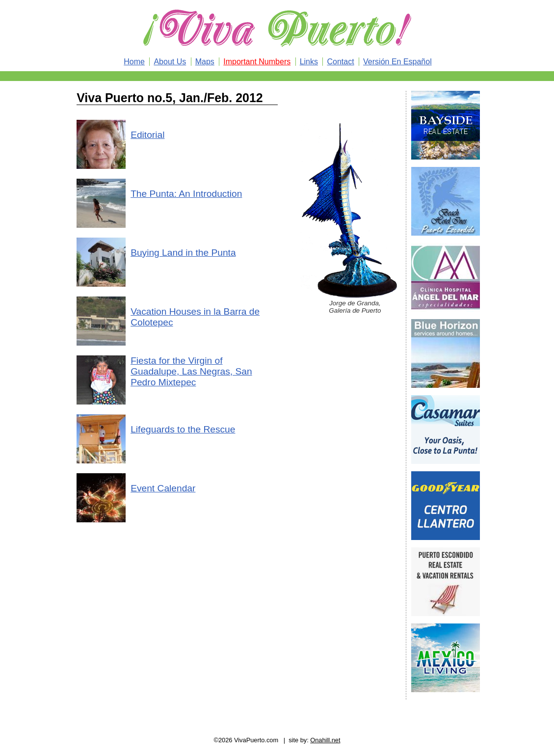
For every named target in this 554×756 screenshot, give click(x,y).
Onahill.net (325, 740)
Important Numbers (257, 62)
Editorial (147, 135)
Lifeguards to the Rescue (183, 429)
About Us (170, 62)
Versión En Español (397, 62)
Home (134, 62)
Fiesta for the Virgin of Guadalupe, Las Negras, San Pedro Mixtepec (191, 371)
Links (309, 62)
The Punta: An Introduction (186, 194)
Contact (340, 62)
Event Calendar (163, 488)
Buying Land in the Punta (183, 253)
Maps (205, 62)
